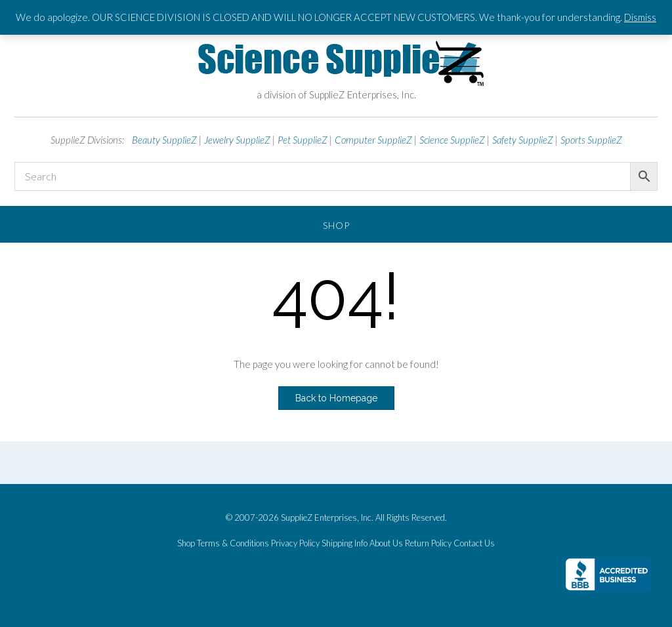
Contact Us (474, 543)
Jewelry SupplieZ (237, 140)
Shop (336, 225)
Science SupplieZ (452, 140)
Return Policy (428, 543)
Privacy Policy (295, 543)
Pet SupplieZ (303, 140)
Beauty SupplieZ (164, 140)
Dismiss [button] (640, 17)
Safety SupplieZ (523, 140)
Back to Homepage (336, 398)
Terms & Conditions (233, 543)
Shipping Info (345, 543)
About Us (386, 543)
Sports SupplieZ (591, 140)
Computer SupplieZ (373, 140)
